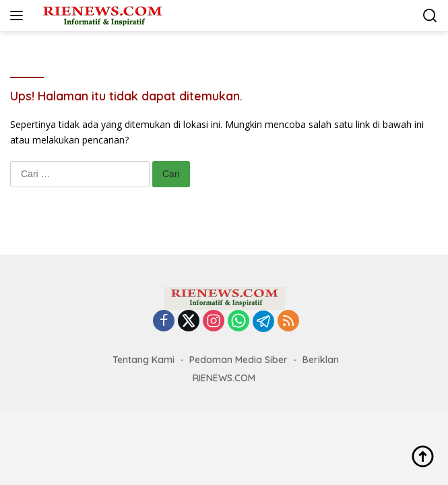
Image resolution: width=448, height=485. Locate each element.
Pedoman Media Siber (238, 360)
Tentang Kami (143, 360)
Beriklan (321, 360)
